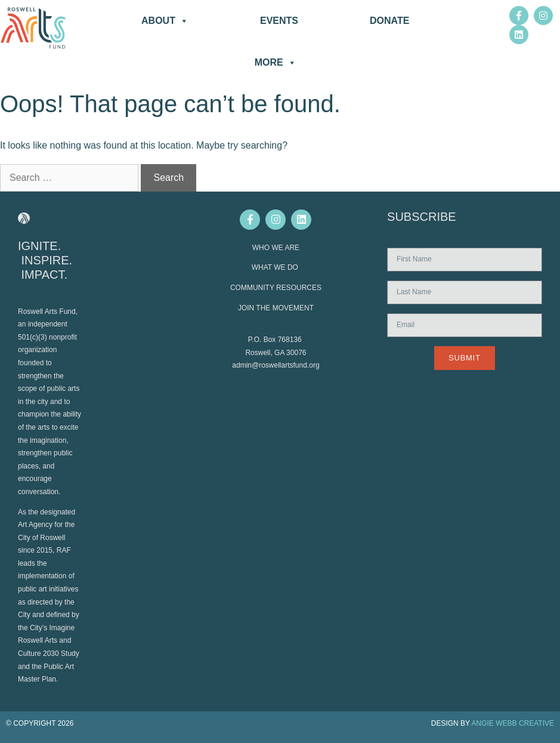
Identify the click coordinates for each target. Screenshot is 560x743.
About (165, 21)
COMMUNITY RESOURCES (276, 288)
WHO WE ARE (276, 248)
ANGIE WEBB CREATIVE (513, 723)
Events (279, 21)
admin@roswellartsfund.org (276, 365)
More (276, 63)
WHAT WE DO (276, 267)
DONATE (389, 21)
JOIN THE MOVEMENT (276, 308)
